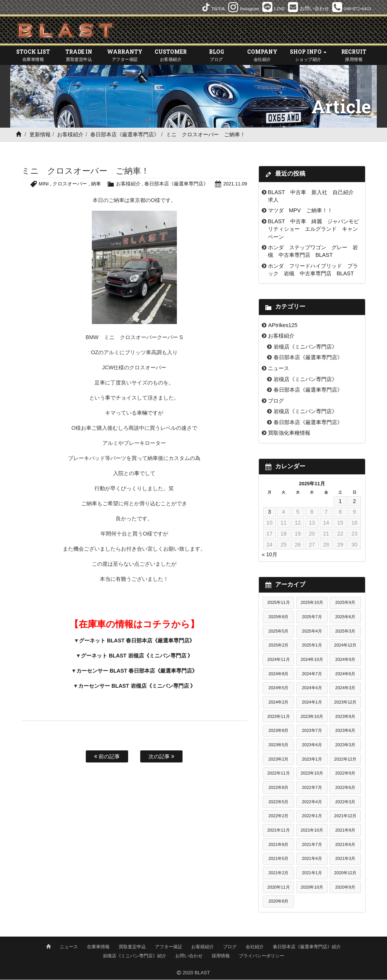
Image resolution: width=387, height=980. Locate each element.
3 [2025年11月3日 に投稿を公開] (269, 512)
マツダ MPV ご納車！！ (300, 211)
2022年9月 (345, 774)
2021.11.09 (235, 184)
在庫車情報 (98, 947)
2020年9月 (345, 887)
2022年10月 (312, 774)
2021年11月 (278, 830)
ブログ (276, 401)
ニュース (279, 369)
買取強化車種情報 (289, 434)
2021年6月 (345, 845)
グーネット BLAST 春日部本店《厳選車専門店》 (137, 641)
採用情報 (221, 956)
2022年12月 (345, 759)
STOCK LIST (33, 56)
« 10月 (270, 555)
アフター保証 (169, 947)
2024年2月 (278, 703)
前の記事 (107, 757)
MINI (43, 184)
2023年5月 (278, 745)
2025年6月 (345, 617)
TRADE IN (79, 56)
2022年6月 (345, 788)
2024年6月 (345, 674)
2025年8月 (278, 617)
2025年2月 (278, 646)
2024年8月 (278, 674)
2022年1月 (312, 816)
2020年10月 (312, 887)
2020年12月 (345, 873)
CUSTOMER (171, 56)
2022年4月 (312, 802)
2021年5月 (278, 859)
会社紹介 (255, 947)
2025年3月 (345, 631)
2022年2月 (278, 816)
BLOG (216, 56)
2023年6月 (345, 731)
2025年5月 (278, 631)
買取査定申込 (132, 947)
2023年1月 (312, 759)
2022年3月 (345, 802)
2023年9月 (345, 717)
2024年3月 (345, 688)
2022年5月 (278, 802)
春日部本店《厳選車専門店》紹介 (307, 947)
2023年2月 (278, 759)
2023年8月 (278, 731)
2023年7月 (312, 731)
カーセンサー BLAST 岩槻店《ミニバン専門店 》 (137, 686)
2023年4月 (312, 745)
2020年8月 (278, 902)
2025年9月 (345, 603)
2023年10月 (312, 717)
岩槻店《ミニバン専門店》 (305, 347)
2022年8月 (278, 788)
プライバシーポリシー (262, 956)
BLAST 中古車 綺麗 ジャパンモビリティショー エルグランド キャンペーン (313, 229)
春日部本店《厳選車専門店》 (125, 135)
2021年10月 (312, 830)
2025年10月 (312, 603)
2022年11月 (278, 774)
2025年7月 (312, 617)
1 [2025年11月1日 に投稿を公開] (340, 502)
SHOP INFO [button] (308, 56)
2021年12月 (345, 816)
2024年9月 (345, 660)
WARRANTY (125, 56)
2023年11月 (278, 717)
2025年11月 (278, 603)
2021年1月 (312, 873)
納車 (96, 184)
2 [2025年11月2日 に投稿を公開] (354, 502)
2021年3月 (345, 859)
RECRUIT (354, 56)
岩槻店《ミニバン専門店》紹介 (135, 956)
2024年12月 (345, 646)
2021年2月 (278, 873)
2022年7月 (312, 788)
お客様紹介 (70, 135)
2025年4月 (312, 631)
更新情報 (40, 135)
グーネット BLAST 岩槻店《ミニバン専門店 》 (137, 656)
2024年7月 (312, 674)
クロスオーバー (69, 184)
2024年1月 (312, 703)
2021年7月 (312, 845)
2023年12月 (345, 703)
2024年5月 (278, 688)
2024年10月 (312, 660)
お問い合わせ (189, 956)
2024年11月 (278, 660)
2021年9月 (345, 830)
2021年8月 (278, 845)
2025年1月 (312, 646)
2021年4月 (312, 859)
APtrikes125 (283, 326)
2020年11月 (278, 887)
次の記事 (161, 757)
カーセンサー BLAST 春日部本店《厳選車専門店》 (137, 671)
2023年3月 (345, 745)
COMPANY (262, 56)
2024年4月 (312, 688)
